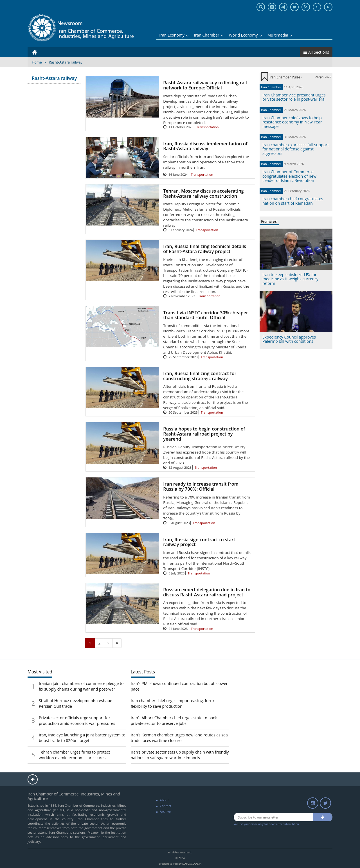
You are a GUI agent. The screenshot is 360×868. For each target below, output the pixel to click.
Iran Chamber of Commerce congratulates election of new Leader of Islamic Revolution (289, 176)
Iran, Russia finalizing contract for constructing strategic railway (200, 376)
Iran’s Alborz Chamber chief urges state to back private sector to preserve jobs (174, 721)
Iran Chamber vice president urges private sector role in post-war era (294, 97)
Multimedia (280, 35)
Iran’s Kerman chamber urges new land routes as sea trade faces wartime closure (179, 738)
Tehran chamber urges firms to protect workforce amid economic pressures (74, 755)
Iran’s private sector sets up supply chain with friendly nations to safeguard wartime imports (180, 755)
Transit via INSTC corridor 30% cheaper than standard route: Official (206, 315)
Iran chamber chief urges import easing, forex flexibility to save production (173, 703)
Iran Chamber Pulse (286, 77)
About (164, 800)
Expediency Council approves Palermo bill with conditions (289, 339)
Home (37, 62)
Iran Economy (174, 35)
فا (328, 7)
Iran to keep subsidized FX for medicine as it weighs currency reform (290, 279)
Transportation (207, 127)
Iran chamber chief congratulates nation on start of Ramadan (293, 201)
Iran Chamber (209, 35)
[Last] (117, 643)
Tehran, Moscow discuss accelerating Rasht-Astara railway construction (203, 193)
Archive (165, 811)
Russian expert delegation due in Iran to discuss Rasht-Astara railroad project (207, 592)
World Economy (245, 35)
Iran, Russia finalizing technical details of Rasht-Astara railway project (205, 249)
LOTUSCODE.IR (192, 864)
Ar (317, 7)
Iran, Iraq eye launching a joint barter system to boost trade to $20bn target (82, 738)
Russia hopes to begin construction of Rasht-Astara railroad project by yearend (204, 434)
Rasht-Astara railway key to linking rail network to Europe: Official (205, 85)
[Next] (108, 643)
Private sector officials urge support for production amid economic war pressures (77, 721)
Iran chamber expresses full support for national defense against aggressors (296, 149)
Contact (165, 806)
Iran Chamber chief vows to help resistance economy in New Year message (292, 122)
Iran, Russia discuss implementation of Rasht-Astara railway (205, 146)
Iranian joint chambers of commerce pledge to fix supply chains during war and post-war (81, 686)
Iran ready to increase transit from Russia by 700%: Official (201, 486)
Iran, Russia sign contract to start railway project (199, 542)
